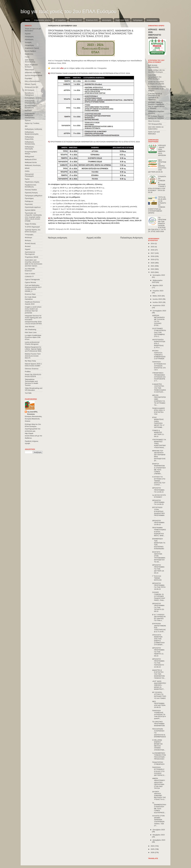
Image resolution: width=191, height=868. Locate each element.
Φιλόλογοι (28, 238)
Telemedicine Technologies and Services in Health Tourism (31, 382)
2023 (153, 272)
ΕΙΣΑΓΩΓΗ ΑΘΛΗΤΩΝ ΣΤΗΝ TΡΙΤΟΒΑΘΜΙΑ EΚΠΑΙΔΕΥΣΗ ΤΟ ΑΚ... (159, 557)
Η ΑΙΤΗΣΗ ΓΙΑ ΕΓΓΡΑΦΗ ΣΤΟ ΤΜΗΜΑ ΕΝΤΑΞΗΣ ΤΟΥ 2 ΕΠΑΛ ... (159, 481)
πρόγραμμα (138, 20)
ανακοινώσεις (152, 20)
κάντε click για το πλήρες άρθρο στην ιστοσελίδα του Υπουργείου (79, 68)
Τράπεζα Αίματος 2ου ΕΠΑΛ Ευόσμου (33, 231)
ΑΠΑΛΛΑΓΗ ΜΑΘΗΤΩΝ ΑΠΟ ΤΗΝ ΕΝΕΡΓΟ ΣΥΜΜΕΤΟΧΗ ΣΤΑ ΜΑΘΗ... (158, 640)
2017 (153, 253)
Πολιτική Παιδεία (31, 190)
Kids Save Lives (31, 332)
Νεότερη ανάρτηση (58, 238)
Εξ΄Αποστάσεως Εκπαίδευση (31, 107)
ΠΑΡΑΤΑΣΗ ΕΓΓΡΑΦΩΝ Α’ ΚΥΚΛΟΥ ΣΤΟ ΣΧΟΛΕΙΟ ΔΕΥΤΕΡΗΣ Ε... (159, 771)
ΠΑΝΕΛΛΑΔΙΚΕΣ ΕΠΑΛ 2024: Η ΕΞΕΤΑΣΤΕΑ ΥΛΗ (159, 411)
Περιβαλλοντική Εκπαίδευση (30, 186)
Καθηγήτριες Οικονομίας (29, 148)
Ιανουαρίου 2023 (159, 275)
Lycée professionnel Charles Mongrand (32, 343)
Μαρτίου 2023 (158, 285)
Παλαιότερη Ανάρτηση (131, 238)
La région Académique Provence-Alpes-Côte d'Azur (33, 337)
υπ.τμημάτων (61, 20)
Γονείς (27, 57)
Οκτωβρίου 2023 (159, 830)
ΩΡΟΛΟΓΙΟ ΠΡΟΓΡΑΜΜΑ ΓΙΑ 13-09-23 (158, 490)
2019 (153, 259)
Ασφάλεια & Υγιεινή (32, 48)
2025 (153, 849)
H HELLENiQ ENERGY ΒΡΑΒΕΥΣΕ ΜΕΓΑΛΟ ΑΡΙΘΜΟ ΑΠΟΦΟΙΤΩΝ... (159, 745)
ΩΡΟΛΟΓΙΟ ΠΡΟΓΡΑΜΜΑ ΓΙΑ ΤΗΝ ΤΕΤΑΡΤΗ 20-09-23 (158, 607)
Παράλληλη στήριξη (32, 182)
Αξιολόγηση (29, 39)
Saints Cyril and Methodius (154, 133)
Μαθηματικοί (29, 157)
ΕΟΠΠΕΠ (28, 111)
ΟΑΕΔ (27, 171)
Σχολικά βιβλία (30, 210)
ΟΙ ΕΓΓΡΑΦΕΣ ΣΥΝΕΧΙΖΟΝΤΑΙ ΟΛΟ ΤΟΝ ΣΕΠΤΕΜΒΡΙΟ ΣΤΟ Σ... (159, 332)
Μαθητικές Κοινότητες (33, 165)
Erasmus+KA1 (92, 20)
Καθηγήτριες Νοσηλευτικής (30, 143)
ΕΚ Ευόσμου (30, 90)
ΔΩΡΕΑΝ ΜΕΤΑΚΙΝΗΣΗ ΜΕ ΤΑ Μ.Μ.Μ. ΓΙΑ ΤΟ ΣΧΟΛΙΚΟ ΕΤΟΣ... (159, 320)
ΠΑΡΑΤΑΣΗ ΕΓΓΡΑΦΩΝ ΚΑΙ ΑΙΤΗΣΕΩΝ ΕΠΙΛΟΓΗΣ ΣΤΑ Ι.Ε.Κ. (159, 366)
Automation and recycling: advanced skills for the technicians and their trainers (34, 263)
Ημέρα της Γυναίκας (32, 123)
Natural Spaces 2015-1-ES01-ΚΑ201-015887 (34, 365)
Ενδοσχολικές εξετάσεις (33, 98)
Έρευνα (28, 120)
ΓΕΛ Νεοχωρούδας (155, 124)
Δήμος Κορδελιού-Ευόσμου (31, 66)
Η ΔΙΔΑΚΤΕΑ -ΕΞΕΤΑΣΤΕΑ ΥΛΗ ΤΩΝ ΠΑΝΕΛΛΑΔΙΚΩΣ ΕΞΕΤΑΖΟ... (159, 388)
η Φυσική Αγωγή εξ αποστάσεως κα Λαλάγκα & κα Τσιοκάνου (155, 97)
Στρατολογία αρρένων (33, 207)
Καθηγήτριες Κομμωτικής (29, 138)
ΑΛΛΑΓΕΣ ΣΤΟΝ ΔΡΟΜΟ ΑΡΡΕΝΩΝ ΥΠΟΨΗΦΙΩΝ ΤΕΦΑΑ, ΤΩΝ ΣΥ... (158, 821)
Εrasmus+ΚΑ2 (76, 20)
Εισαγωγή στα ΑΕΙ (62, 229)
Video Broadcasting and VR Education (34, 389)
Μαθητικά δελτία (31, 162)
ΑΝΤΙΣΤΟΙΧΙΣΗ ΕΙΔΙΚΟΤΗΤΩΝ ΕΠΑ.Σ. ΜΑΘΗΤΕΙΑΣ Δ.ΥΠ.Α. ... (159, 344)
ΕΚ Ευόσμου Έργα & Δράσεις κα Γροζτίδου (156, 117)
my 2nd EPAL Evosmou (33, 413)
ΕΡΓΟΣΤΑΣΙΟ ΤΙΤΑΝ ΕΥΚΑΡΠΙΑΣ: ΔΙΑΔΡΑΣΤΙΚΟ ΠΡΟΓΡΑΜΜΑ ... (158, 512)
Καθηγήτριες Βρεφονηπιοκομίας (32, 133)
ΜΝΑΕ (27, 168)
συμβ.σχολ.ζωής (122, 20)
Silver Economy (154, 121)
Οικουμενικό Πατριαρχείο (29, 175)
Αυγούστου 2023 (159, 305)
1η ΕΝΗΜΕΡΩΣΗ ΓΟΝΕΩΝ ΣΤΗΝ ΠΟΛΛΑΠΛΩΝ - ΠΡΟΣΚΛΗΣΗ (159, 756)
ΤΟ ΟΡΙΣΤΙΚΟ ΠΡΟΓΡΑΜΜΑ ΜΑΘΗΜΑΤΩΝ (158, 724)
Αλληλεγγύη (29, 37)
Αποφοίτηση (29, 45)
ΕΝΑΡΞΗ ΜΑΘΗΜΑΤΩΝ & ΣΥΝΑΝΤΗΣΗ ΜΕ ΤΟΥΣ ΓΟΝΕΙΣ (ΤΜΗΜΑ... (159, 469)
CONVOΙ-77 (29, 277)
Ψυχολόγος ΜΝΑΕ (32, 257)
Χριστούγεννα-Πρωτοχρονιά (30, 253)
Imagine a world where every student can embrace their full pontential (33, 310)
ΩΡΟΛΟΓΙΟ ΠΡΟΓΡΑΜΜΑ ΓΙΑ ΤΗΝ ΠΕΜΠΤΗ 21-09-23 (158, 652)
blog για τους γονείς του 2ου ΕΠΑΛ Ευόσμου (69, 11)
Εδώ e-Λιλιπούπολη (32, 81)
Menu (28, 20)
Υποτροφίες (29, 235)
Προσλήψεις (29, 198)
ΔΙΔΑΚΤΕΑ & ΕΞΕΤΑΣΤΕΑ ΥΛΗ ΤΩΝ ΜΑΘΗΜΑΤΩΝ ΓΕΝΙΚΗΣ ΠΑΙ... (159, 674)
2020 (153, 263)
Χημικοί (28, 249)
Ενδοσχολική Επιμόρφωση (30, 102)
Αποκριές (28, 42)
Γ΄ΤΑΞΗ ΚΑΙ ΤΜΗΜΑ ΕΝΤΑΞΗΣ (157, 578)
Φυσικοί (28, 246)
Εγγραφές (28, 78)
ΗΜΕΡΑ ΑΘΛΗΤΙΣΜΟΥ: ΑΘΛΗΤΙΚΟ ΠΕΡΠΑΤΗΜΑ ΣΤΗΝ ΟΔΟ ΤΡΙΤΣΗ (159, 783)
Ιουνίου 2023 (158, 299)
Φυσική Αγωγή (75, 229)
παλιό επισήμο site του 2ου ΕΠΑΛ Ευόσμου (156, 71)
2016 (153, 250)
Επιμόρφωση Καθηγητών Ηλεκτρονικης (30, 115)
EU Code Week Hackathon (31, 298)
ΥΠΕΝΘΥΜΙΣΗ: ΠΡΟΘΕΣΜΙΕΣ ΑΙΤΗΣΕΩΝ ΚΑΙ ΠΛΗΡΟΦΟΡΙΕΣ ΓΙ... (159, 377)
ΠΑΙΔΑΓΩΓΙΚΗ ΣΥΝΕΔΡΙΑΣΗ (158, 763)
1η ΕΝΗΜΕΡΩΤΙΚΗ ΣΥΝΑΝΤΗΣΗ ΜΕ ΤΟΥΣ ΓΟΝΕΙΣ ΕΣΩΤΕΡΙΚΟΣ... (159, 808)
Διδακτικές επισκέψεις (33, 73)
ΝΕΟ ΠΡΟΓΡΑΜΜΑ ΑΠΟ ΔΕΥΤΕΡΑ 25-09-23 (159, 704)
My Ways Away (30, 361)
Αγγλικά (28, 34)
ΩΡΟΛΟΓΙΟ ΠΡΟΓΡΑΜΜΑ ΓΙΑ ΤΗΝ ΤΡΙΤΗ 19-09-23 (159, 586)
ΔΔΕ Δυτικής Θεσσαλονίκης (30, 61)
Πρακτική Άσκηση (31, 193)
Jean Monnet (30, 327)
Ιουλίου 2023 (158, 302)
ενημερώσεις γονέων (43, 20)
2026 (153, 852)
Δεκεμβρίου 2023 (159, 840)
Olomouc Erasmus (32, 369)
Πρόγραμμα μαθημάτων (34, 196)
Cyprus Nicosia (30, 282)
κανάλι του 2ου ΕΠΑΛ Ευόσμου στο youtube (156, 83)
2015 (153, 247)
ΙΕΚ (26, 126)
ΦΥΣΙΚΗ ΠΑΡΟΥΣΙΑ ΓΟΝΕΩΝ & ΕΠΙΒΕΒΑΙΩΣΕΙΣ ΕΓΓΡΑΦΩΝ (159, 355)
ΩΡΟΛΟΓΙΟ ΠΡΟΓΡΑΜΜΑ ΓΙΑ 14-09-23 (158, 502)
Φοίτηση (28, 240)
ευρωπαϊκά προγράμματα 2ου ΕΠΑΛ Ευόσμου (155, 77)
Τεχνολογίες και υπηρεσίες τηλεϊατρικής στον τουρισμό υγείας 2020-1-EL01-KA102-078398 (33, 217)
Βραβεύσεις (29, 54)
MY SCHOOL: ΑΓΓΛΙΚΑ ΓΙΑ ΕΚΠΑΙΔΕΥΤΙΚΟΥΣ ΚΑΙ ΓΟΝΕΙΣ (159, 695)
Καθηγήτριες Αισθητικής (33, 129)
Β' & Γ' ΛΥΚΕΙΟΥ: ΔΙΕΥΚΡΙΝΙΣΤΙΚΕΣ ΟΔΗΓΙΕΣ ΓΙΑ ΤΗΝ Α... (159, 618)
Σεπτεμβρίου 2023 (159, 311)
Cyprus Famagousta (32, 279)
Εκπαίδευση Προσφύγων (29, 94)
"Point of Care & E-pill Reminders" (33, 30)
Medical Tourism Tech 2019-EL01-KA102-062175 (33, 356)
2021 (153, 266)
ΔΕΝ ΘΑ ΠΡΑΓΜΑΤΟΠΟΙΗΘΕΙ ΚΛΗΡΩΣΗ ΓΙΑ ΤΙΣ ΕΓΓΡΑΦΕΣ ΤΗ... (159, 400)
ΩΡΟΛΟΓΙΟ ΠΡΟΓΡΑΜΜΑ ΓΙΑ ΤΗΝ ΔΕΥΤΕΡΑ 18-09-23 (158, 569)
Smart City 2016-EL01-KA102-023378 (33, 375)
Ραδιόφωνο (29, 201)
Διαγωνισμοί (29, 70)
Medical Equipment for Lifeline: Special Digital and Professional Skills (33, 349)
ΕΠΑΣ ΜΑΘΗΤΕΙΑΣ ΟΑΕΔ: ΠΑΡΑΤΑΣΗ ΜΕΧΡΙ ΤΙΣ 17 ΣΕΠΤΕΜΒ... (158, 422)
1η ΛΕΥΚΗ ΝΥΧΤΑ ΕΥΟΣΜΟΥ (159, 496)
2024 (153, 846)
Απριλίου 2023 (158, 291)
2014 (153, 243)
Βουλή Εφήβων (30, 51)
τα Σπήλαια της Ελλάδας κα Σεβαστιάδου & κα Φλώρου (157, 89)
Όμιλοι (27, 179)
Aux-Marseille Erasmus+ (30, 270)
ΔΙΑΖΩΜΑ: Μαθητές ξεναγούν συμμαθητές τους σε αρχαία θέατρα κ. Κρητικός (156, 105)
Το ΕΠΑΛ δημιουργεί (32, 227)
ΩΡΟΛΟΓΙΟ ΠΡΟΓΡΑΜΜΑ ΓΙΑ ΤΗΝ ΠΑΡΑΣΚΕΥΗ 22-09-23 (158, 663)
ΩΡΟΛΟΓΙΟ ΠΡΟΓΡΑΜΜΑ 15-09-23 (158, 523)
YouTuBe (28, 393)
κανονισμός (107, 20)
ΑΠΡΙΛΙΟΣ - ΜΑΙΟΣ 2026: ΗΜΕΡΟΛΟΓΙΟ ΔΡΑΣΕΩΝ (162, 150)
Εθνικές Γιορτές (30, 84)
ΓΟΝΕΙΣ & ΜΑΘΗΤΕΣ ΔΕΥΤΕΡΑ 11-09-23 (158, 433)
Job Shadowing (30, 329)
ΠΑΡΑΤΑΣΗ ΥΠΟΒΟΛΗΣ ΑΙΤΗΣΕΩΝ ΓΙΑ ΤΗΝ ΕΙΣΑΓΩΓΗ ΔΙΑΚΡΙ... (159, 715)
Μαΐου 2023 (157, 296)
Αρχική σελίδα (94, 238)
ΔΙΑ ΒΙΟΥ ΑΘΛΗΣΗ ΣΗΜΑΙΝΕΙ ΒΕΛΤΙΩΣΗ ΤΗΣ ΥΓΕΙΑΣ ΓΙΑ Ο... (159, 796)
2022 (153, 269)
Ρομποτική (29, 204)
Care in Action (30, 274)
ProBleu (28, 372)
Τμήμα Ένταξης (30, 224)
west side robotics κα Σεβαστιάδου (156, 128)
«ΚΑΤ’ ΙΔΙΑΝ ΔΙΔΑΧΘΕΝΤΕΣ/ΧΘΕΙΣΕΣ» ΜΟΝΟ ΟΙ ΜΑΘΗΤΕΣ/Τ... (159, 685)
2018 (153, 256)
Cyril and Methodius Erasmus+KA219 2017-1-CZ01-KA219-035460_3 (33, 288)
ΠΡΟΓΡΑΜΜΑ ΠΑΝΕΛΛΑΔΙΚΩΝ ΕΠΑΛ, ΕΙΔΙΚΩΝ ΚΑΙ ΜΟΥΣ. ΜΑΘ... (159, 532)
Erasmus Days (30, 294)
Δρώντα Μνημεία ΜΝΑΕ (34, 75)
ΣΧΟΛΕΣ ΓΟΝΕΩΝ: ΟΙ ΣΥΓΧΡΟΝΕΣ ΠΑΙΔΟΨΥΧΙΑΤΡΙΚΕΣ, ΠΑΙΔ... (159, 596)
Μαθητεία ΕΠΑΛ (31, 159)
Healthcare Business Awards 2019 (32, 303)
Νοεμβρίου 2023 (159, 835)
